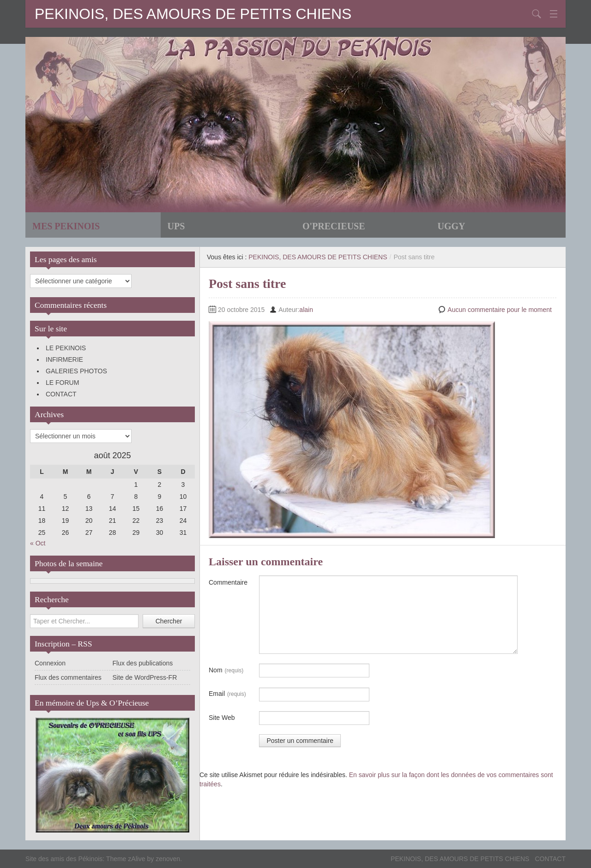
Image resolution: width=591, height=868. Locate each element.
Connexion (50, 663)
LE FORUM (62, 383)
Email (227, 694)
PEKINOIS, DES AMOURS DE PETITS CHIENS (193, 14)
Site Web (222, 718)
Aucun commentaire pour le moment (500, 310)
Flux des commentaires (68, 677)
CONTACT (61, 394)
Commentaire (228, 582)
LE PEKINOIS (66, 348)
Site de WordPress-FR (145, 677)
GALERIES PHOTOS (76, 371)
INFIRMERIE (64, 359)
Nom (226, 670)
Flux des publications (143, 663)
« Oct (38, 543)
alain (306, 310)
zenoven (168, 859)
